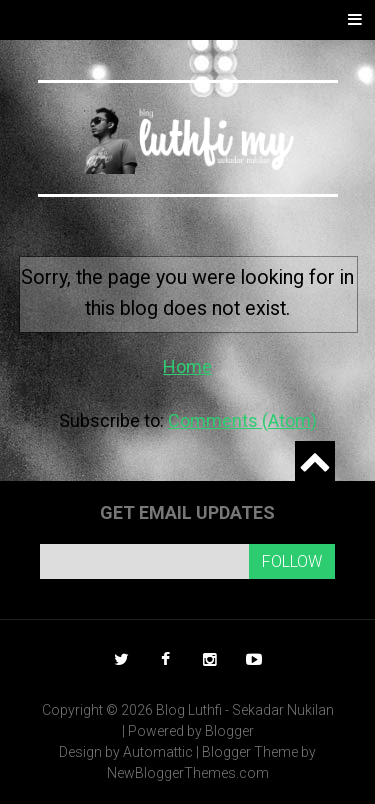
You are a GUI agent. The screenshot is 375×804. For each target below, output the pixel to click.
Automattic (158, 752)
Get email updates (187, 512)
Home (187, 366)
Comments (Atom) (242, 420)
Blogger (229, 731)
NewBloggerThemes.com (188, 773)
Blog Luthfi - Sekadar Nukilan (245, 710)
